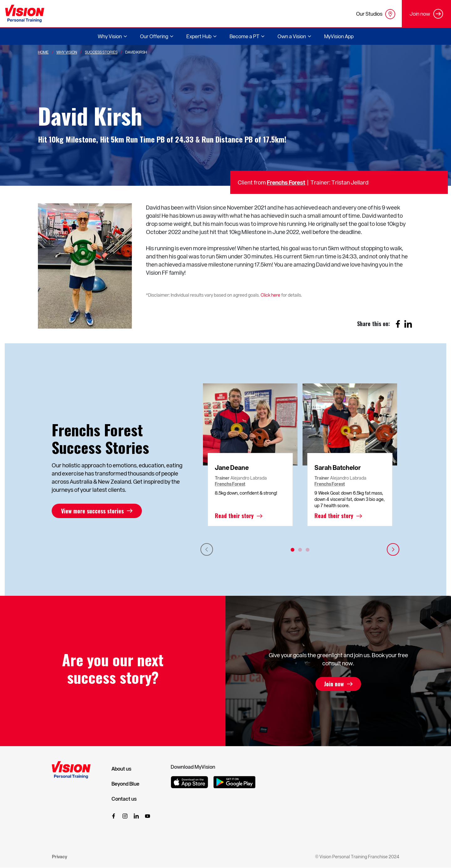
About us (121, 769)
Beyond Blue (125, 784)
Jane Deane (232, 467)
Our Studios (376, 14)
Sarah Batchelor (338, 467)
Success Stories (101, 52)
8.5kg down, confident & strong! (246, 493)
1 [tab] (293, 550)
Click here (270, 295)
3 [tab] (308, 550)
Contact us (124, 799)
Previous (207, 549)
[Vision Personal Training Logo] (25, 14)
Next (393, 549)
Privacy (60, 857)
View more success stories (92, 511)
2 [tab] (300, 550)
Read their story (234, 516)
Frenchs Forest (286, 182)
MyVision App (339, 36)
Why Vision (67, 52)
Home (43, 52)
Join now (334, 684)
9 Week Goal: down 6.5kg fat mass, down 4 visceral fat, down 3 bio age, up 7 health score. (350, 499)
